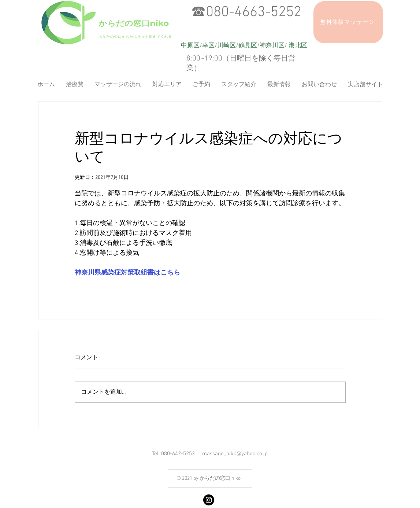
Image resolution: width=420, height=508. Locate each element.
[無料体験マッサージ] (348, 22)
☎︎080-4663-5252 (246, 12)
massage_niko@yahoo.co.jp (235, 454)
